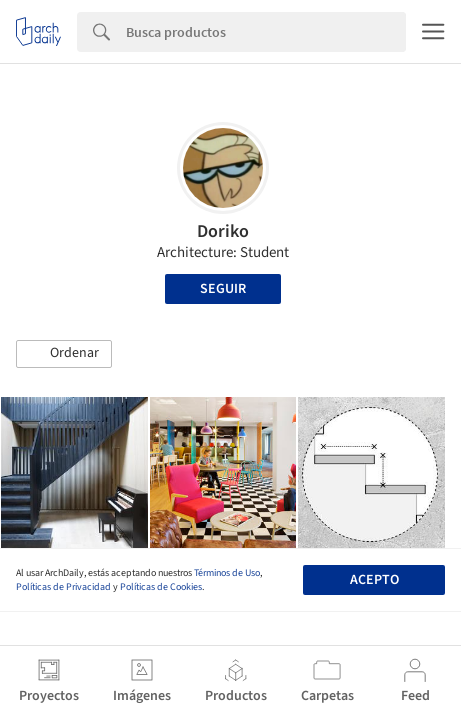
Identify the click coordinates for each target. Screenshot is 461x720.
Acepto (374, 580)
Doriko (223, 231)
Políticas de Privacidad (63, 587)
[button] (64, 354)
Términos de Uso (227, 573)
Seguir (223, 289)
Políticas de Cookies (161, 587)
